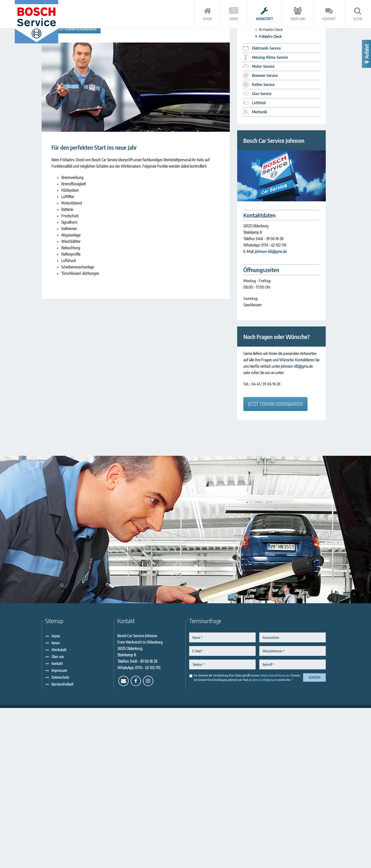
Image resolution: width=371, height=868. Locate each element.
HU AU (264, 149)
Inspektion (266, 156)
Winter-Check (269, 169)
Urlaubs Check (269, 162)
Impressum (59, 830)
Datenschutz (60, 837)
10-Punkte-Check (271, 190)
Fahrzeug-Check (270, 183)
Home (56, 796)
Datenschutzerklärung (273, 835)
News (56, 803)
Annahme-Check (270, 176)
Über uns (58, 817)
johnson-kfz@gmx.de (271, 412)
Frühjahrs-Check (270, 196)
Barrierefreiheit (62, 844)
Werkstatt (59, 810)
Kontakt (57, 824)
